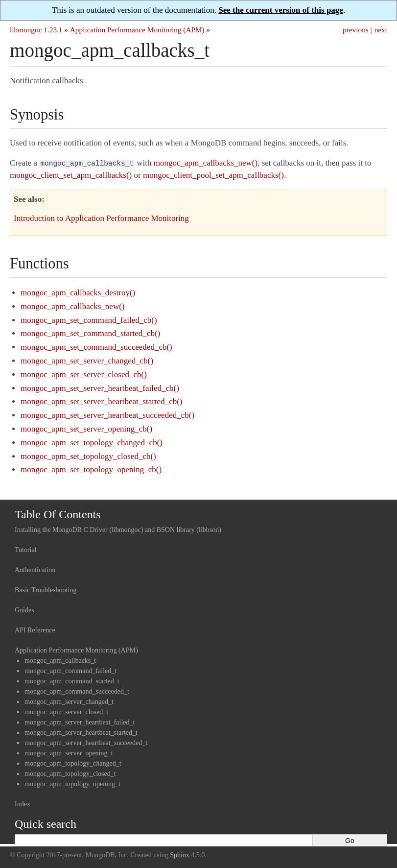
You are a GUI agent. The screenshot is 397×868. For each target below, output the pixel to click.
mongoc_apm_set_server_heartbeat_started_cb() (101, 400)
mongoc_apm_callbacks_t (60, 660)
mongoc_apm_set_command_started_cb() (90, 332)
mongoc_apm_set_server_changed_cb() (87, 360)
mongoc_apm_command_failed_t (70, 670)
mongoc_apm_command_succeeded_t (77, 690)
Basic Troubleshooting (46, 589)
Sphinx (180, 854)
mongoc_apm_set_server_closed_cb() (84, 374)
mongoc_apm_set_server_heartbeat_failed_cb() (100, 387)
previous (356, 30)
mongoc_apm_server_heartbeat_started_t (81, 732)
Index (23, 803)
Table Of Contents (58, 513)
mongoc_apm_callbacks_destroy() (78, 292)
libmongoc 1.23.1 (36, 30)
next (381, 30)
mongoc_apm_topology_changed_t (73, 762)
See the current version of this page (281, 10)
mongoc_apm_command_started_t (72, 680)
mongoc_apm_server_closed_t (66, 711)
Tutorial (26, 549)
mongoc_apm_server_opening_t (69, 752)
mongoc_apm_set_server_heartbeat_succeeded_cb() (107, 414)
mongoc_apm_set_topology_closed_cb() (88, 455)
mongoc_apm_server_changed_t (69, 701)
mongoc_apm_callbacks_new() (72, 305)
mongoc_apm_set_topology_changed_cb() (92, 442)
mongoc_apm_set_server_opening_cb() (86, 428)
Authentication (35, 569)
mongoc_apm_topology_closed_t (70, 773)
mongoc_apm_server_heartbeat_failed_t (80, 721)
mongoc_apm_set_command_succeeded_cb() (96, 346)
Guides (24, 609)
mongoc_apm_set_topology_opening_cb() (91, 469)
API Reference (35, 629)
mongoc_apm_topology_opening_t (72, 783)
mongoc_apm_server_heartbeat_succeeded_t (86, 742)
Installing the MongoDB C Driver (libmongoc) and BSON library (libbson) (118, 529)
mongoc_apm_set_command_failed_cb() (89, 319)
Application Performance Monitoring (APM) (137, 30)
